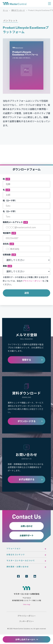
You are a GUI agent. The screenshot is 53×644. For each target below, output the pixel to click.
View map (27, 604)
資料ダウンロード (18, 10)
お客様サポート (27, 535)
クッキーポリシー (27, 621)
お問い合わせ (27, 526)
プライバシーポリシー (33, 281)
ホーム (5, 10)
